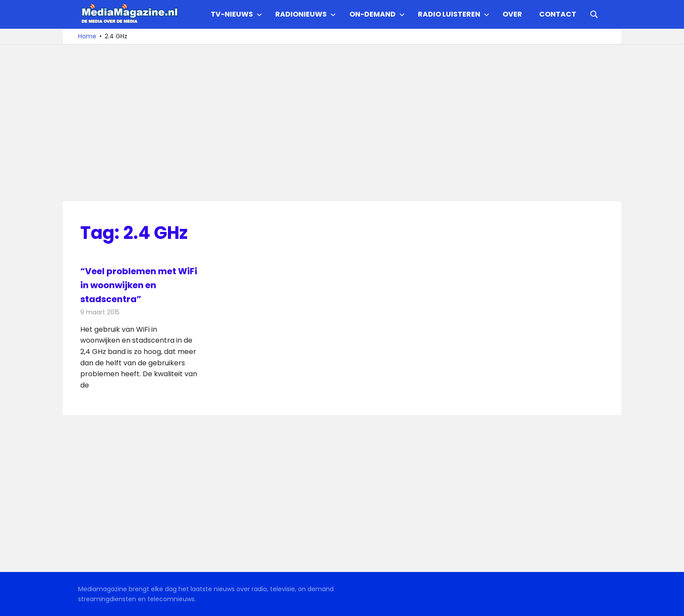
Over (512, 14)
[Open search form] (594, 14)
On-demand (377, 14)
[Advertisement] (342, 123)
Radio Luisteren (454, 14)
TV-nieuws (236, 14)
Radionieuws (306, 14)
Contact (558, 14)
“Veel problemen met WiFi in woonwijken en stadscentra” (139, 285)
